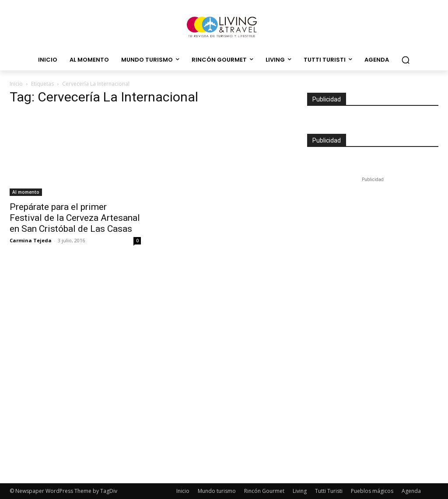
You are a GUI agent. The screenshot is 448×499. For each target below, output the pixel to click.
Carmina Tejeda (31, 240)
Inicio (16, 84)
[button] (406, 60)
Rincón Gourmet (264, 491)
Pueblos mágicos (372, 491)
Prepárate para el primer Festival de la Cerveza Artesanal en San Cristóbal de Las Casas (75, 218)
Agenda (411, 491)
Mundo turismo (217, 491)
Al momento (26, 192)
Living (300, 491)
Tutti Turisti (329, 491)
